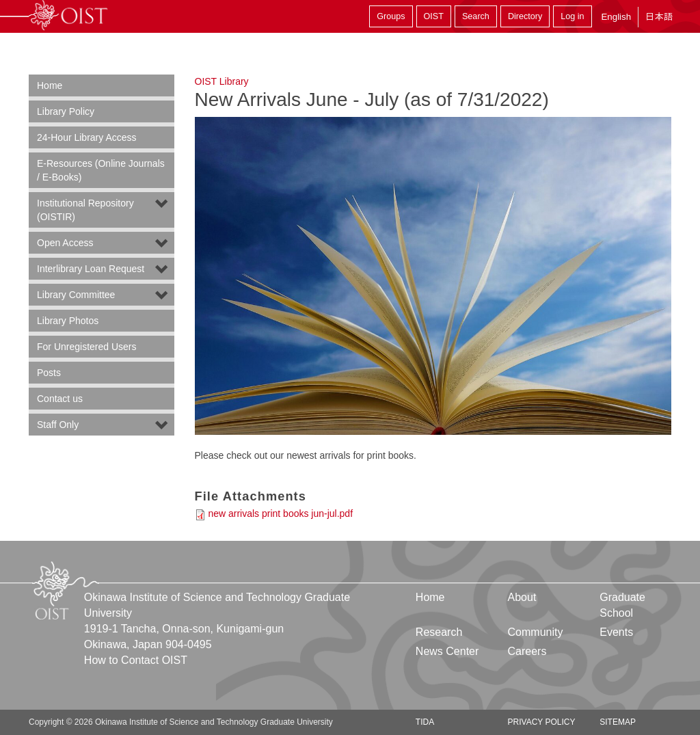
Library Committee (76, 295)
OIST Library (222, 81)
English (616, 17)
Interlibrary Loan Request (91, 269)
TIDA (425, 722)
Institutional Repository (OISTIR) (85, 210)
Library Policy (66, 111)
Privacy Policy (542, 722)
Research (439, 632)
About (522, 597)
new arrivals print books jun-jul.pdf (280, 513)
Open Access (65, 243)
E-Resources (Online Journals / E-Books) (101, 170)
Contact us (60, 399)
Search (476, 16)
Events (616, 632)
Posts (49, 373)
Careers (527, 651)
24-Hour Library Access (87, 137)
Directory (525, 16)
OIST (434, 16)
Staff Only (58, 425)
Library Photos (68, 321)
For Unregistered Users (87, 347)
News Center (447, 651)
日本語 (659, 17)
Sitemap (618, 722)
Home (50, 85)
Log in (572, 16)
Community (536, 632)
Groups (391, 16)
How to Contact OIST (136, 660)
